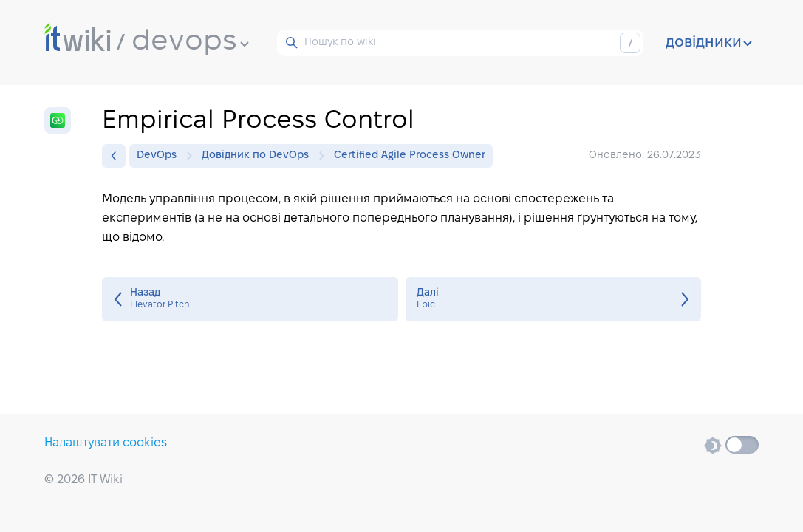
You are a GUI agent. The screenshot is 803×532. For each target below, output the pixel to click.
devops (190, 42)
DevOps (160, 156)
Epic (554, 299)
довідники (709, 43)
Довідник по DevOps (259, 156)
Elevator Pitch (250, 299)
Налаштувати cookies (106, 443)
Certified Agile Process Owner (410, 156)
